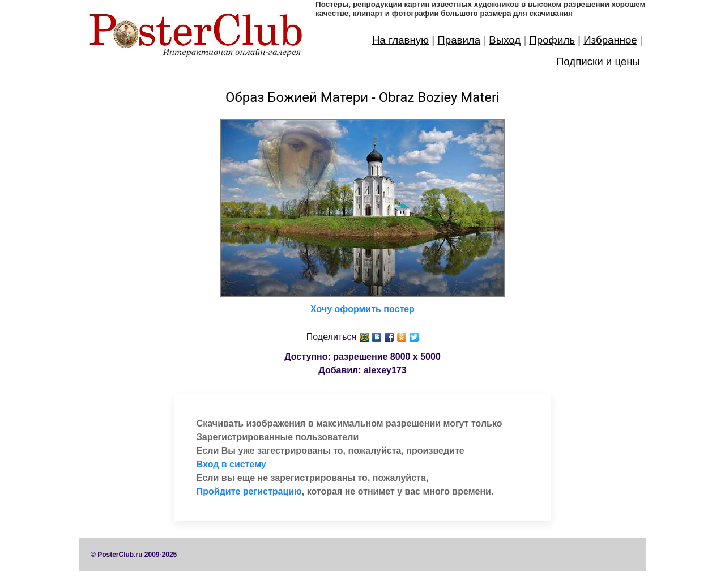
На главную (400, 40)
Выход (505, 40)
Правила (459, 40)
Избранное (610, 40)
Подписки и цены (598, 61)
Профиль (552, 40)
